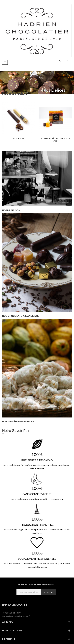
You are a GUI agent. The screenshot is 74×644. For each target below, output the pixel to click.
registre (49, 592)
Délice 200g (18, 138)
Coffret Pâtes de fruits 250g (55, 140)
